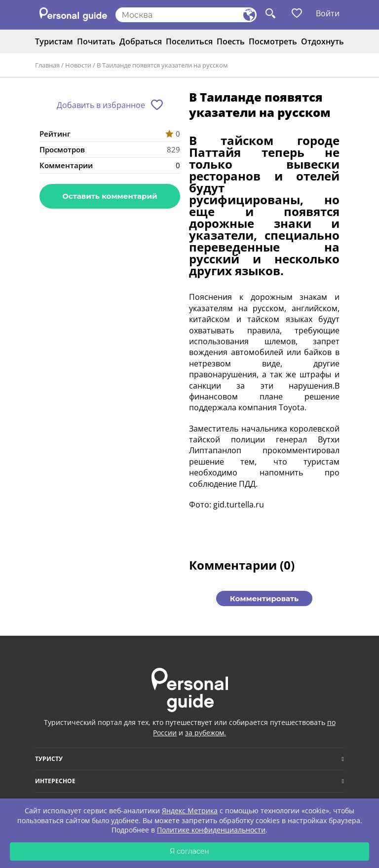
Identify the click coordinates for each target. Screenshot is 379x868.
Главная (47, 65)
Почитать (96, 41)
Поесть (231, 41)
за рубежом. (206, 733)
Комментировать (264, 598)
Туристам (54, 41)
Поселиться (189, 41)
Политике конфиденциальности (211, 830)
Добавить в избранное (101, 105)
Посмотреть (273, 41)
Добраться (141, 41)
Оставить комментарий (110, 196)
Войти (328, 13)
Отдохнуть (322, 41)
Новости (78, 65)
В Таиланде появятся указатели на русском (162, 65)
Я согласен (189, 851)
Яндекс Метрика (190, 811)
